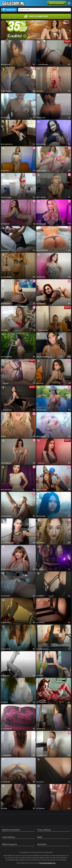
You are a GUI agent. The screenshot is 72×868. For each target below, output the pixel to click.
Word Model (42, 844)
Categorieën (9, 10)
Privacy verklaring (44, 830)
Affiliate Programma (9, 844)
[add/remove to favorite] (3, 42)
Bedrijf (40, 837)
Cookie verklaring (8, 837)
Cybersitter (63, 860)
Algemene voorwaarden (11, 830)
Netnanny (54, 860)
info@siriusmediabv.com (47, 863)
